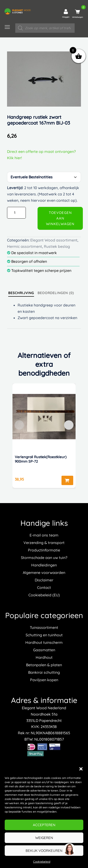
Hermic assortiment (25, 246)
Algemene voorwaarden (44, 573)
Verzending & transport (44, 543)
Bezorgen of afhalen (27, 261)
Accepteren (44, 825)
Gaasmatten (44, 650)
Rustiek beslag (57, 246)
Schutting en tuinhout (44, 635)
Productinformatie (44, 550)
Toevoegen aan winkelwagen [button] (67, 480)
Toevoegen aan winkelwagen (60, 218)
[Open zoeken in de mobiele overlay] (45, 28)
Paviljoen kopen (44, 680)
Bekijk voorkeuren (44, 851)
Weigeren (44, 838)
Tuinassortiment (44, 627)
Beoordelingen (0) (56, 293)
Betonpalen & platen (44, 665)
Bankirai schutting (44, 672)
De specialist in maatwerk (32, 253)
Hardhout (44, 657)
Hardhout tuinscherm (44, 642)
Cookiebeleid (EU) (44, 595)
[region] (69, 849)
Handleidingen (44, 565)
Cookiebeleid (42, 862)
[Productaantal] (16, 213)
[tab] (21, 293)
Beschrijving (21, 293)
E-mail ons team (44, 535)
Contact (44, 587)
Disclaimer (44, 580)
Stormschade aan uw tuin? (44, 558)
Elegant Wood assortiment (54, 240)
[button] (81, 769)
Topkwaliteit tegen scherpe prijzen (39, 270)
